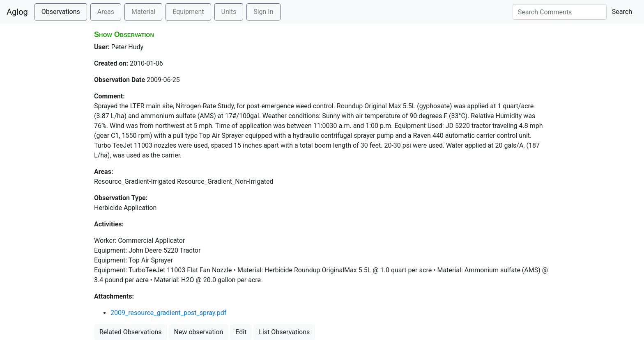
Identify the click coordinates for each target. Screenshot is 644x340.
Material (143, 12)
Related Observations (131, 332)
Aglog (17, 12)
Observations (61, 12)
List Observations (284, 332)
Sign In (263, 12)
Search (622, 12)
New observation (199, 332)
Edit (241, 332)
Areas (106, 12)
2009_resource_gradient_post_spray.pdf (168, 313)
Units (229, 12)
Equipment (188, 12)
